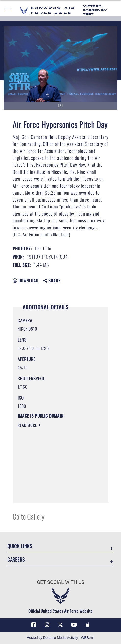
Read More (28, 425)
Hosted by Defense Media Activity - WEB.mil (60, 638)
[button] (8, 10)
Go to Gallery (29, 516)
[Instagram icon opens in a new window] (47, 625)
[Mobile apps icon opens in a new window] (87, 625)
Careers (16, 559)
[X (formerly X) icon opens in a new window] (61, 625)
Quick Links (20, 546)
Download (26, 280)
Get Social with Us (61, 582)
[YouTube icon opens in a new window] (74, 625)
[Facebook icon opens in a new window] (34, 625)
